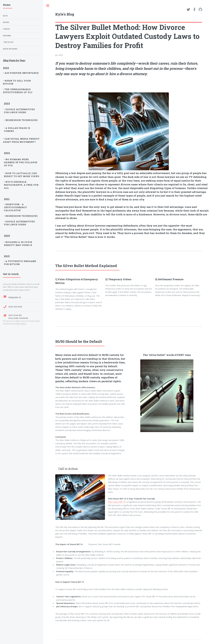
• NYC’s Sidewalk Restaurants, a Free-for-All (22, 185)
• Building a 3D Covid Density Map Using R (18, 244)
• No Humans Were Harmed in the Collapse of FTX (21, 162)
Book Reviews (10, 49)
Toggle (48, 6)
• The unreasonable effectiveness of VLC (18, 91)
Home (7, 5)
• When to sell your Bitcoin (17, 82)
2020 (7, 236)
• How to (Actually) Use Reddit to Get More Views (22, 175)
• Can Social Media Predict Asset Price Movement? (21, 140)
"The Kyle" (9, 42)
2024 (6, 67)
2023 (7, 103)
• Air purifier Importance (21, 73)
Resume (7, 36)
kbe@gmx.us (15, 297)
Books (6, 22)
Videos (6, 29)
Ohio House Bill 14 (116, 502)
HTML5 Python (21, 324)
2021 (7, 198)
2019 (7, 255)
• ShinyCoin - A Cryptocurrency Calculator (16, 207)
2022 (7, 153)
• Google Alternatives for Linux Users (20, 111)
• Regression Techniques (21, 120)
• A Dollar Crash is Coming (17, 129)
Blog (5, 16)
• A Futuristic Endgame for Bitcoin (20, 263)
